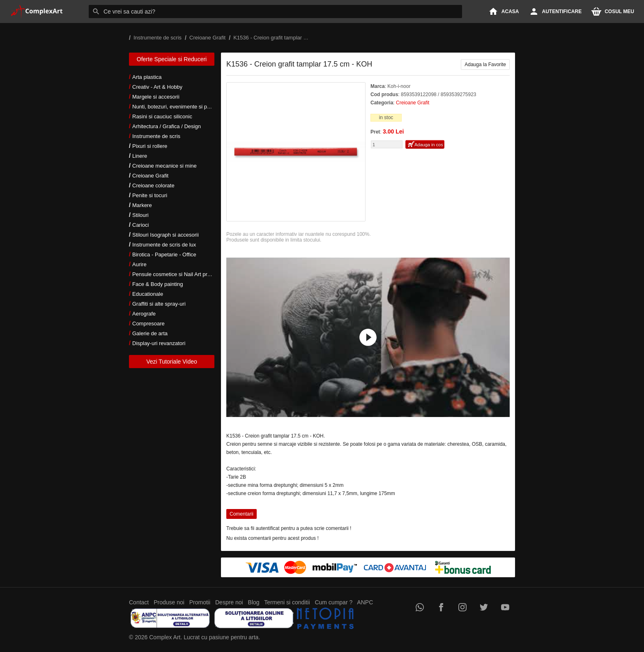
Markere (142, 205)
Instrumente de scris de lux (164, 245)
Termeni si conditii (287, 602)
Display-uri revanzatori (159, 343)
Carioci (140, 225)
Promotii (200, 602)
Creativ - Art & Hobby (157, 87)
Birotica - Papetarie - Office (164, 255)
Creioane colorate (153, 185)
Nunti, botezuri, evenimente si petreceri (178, 107)
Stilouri (140, 215)
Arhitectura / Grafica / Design (167, 126)
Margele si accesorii (156, 97)
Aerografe (144, 314)
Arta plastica (147, 77)
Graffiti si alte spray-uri (159, 304)
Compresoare (148, 324)
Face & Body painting (158, 284)
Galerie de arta (150, 333)
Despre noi (229, 602)
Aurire (139, 264)
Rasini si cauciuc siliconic (162, 116)
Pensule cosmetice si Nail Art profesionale (182, 274)
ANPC (365, 602)
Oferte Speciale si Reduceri (172, 59)
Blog (254, 602)
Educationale (148, 294)
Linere (140, 156)
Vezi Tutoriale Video (172, 362)
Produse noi (169, 602)
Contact (139, 602)
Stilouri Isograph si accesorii (166, 235)
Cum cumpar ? (333, 602)
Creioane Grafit (150, 176)
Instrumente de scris (156, 136)
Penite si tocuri (150, 195)
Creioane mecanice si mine (164, 166)
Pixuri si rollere (150, 146)
